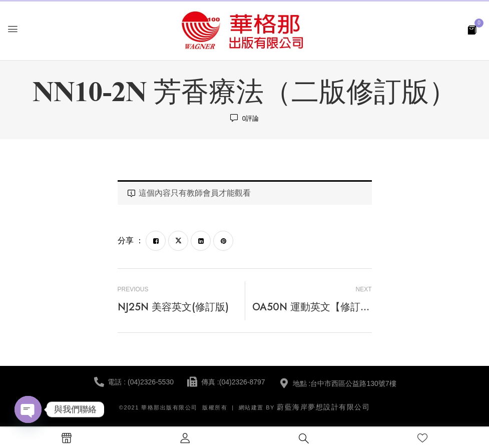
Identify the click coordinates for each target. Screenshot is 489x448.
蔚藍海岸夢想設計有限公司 (323, 407)
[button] (472, 29)
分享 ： (131, 241)
